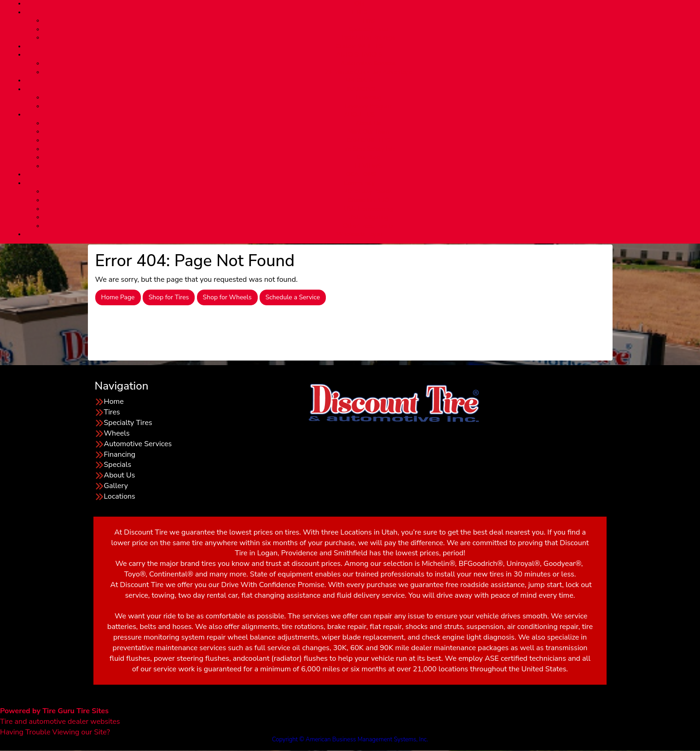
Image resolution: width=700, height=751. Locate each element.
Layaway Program (368, 106)
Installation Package (368, 38)
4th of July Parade (369, 192)
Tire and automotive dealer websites (60, 716)
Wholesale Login (359, 234)
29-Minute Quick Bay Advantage (368, 72)
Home (114, 402)
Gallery (116, 486)
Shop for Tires (169, 297)
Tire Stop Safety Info (368, 149)
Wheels (117, 433)
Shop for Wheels (227, 297)
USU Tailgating (369, 217)
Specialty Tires (368, 29)
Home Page (118, 297)
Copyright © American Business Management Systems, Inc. (350, 739)
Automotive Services (369, 64)
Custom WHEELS (359, 47)
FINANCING (359, 89)
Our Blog (368, 157)
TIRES (359, 12)
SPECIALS (359, 81)
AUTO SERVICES (359, 55)
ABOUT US (359, 115)
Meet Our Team (369, 132)
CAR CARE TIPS (368, 140)
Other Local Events (368, 226)
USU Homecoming (369, 209)
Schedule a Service (293, 297)
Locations (120, 496)
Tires (368, 21)
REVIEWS (368, 166)
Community (359, 183)
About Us (368, 123)
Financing (369, 98)
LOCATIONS (359, 175)
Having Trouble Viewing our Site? (55, 732)
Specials (118, 465)
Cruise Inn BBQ (368, 200)
